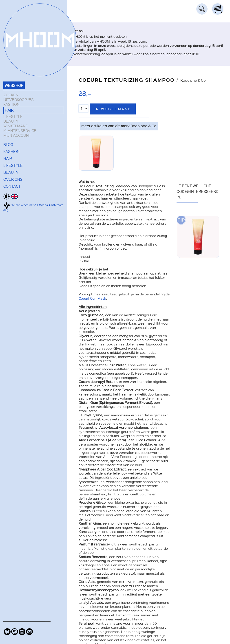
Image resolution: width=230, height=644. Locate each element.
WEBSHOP (14, 85)
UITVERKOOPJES (19, 100)
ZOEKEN (11, 95)
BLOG (8, 144)
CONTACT (12, 186)
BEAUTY (11, 121)
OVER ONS (13, 179)
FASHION (11, 104)
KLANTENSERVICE (20, 131)
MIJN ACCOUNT (17, 135)
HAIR (9, 110)
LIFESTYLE (13, 116)
